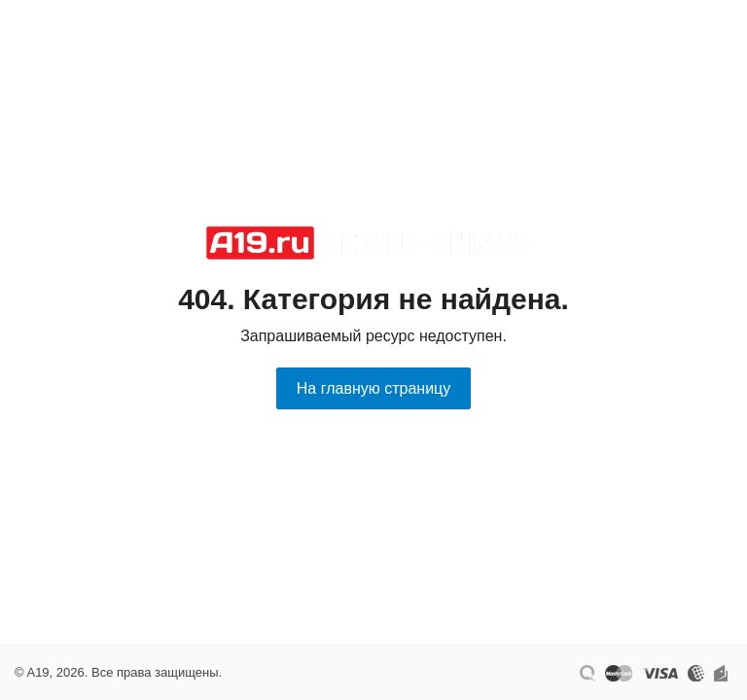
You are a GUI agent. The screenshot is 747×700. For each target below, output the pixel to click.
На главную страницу (373, 388)
